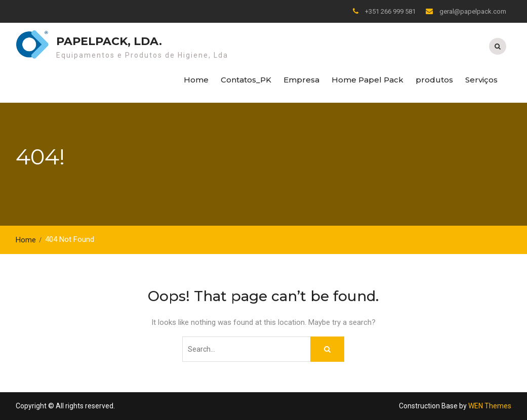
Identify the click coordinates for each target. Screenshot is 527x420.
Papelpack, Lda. (109, 41)
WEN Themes (490, 406)
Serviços (481, 80)
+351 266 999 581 (390, 11)
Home (196, 80)
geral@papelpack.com (473, 11)
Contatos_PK (246, 80)
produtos (434, 80)
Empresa (301, 80)
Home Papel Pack (368, 80)
